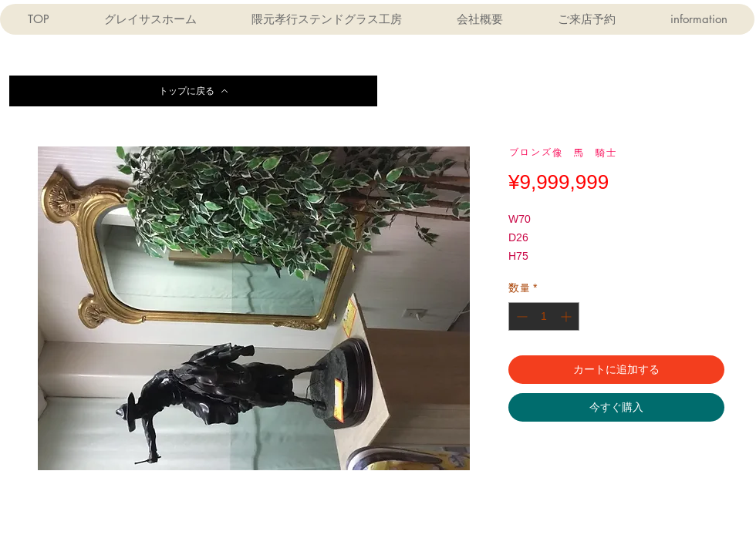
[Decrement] (520, 316)
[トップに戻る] (193, 91)
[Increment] (567, 316)
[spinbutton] (544, 316)
